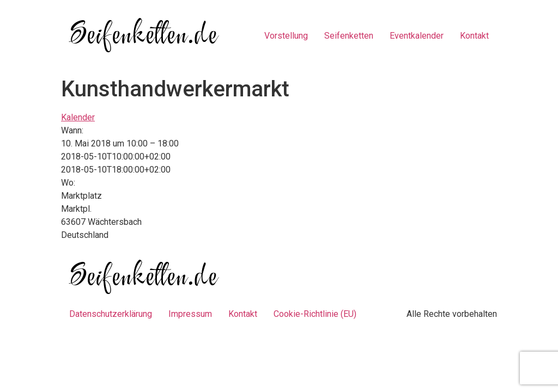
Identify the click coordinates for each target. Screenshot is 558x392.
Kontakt (474, 36)
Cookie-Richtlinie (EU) (315, 314)
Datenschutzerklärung (111, 314)
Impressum (190, 314)
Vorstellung (286, 36)
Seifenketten (349, 36)
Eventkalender (417, 36)
